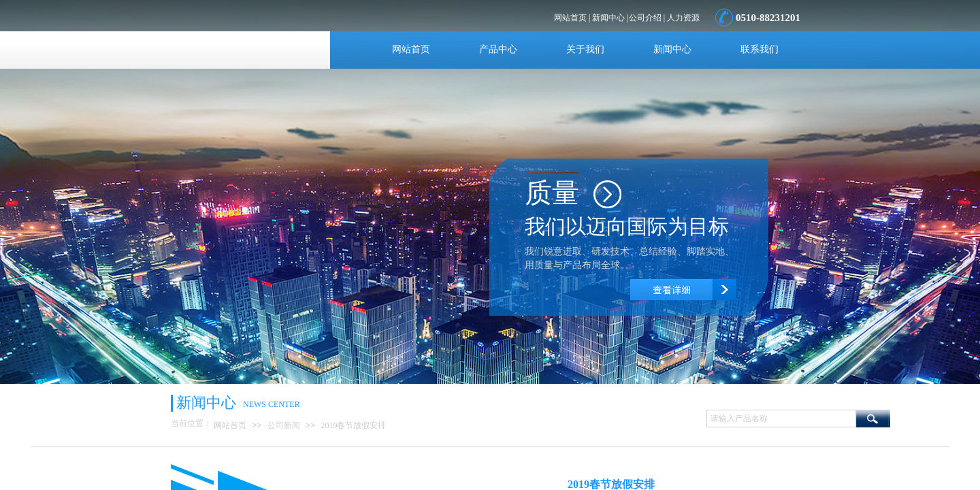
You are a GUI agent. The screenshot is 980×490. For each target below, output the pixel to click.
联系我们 (759, 49)
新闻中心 (672, 49)
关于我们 (585, 49)
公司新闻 (284, 425)
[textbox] (781, 419)
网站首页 (411, 49)
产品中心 (498, 49)
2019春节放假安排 (353, 425)
